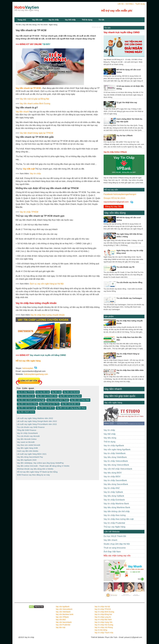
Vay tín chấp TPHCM (29, 212)
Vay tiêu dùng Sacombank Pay (30, 456)
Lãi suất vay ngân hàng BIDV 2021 (32, 453)
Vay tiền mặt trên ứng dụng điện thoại (71, 408)
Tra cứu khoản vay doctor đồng (129, 282)
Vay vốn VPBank (62, 617)
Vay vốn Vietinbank (63, 612)
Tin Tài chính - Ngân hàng (48, 25)
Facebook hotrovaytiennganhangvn (120, 194)
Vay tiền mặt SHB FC (46, 408)
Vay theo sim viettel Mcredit (29, 444)
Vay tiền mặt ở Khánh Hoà (47, 396)
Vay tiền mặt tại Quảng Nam (70, 396)
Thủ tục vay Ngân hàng (114, 527)
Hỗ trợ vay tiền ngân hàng (28, 361)
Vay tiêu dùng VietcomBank (116, 465)
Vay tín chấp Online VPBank (115, 152)
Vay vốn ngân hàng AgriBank (117, 449)
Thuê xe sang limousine (115, 548)
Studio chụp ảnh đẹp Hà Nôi (117, 544)
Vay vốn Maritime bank (65, 614)
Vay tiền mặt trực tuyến (27, 408)
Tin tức (107, 28)
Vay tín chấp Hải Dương (104, 625)
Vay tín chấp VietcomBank (116, 461)
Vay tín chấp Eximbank (114, 500)
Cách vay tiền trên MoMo (28, 450)
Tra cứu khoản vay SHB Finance (31, 427)
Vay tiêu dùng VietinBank (115, 457)
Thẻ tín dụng (87, 20)
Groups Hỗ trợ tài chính (114, 198)
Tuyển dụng (140, 4)
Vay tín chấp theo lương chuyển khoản (48, 315)
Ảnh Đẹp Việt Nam (112, 552)
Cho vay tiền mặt (43, 392)
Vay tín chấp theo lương (115, 515)
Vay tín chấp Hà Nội (102, 607)
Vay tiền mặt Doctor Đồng (28, 404)
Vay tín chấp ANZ (112, 488)
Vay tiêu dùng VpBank (114, 496)
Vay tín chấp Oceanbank (27, 433)
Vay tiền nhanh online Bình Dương (35, 104)
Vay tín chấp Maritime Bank (116, 504)
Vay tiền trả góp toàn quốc (120, 396)
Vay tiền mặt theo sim (26, 396)
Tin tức (101, 20)
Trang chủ (22, 20)
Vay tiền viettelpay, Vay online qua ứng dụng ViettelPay (40, 461)
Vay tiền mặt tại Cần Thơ (49, 404)
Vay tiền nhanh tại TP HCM (28, 88)
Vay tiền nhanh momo (26, 412)
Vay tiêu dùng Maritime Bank (117, 507)
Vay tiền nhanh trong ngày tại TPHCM (36, 133)
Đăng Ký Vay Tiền (114, 207)
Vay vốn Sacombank (64, 622)
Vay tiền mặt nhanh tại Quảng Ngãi (31, 400)
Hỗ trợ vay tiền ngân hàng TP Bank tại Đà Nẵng (37, 470)
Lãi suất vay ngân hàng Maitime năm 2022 (35, 418)
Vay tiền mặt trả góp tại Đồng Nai (34, 99)
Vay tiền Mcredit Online (27, 438)
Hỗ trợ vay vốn (111, 190)
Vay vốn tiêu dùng (29, 25)
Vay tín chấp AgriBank (114, 446)
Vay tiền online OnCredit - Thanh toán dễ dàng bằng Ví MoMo (43, 464)
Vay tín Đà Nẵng (101, 630)
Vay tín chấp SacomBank (115, 480)
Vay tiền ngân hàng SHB (27, 447)
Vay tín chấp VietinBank (115, 453)
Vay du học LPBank (125, 136)
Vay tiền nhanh (22, 112)
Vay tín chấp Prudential (114, 523)
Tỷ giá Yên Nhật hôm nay (127, 102)
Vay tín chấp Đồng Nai (103, 614)
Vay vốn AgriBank (63, 607)
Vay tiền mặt (37, 20)
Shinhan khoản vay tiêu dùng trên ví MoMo (35, 467)
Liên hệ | (121, 4)
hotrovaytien (28, 368)
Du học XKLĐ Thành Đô (115, 536)
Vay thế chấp (70, 20)
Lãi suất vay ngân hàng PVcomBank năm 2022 (37, 424)
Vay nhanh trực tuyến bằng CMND (122, 32)
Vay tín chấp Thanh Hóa (104, 633)
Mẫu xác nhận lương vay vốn (117, 556)
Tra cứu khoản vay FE (126, 267)
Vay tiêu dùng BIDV (113, 473)
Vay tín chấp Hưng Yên (103, 622)
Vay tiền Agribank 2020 (27, 458)
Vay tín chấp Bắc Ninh (103, 620)
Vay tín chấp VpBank (113, 492)
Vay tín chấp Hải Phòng (104, 627)
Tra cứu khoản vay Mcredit (28, 435)
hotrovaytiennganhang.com (36, 374)
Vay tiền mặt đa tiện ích (70, 404)
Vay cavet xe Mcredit (26, 441)
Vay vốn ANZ (61, 620)
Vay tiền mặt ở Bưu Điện (80, 400)
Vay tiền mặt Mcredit (71, 392)
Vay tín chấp (54, 20)
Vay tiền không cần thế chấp (117, 511)
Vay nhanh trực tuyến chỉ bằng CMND (48, 355)
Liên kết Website (112, 532)
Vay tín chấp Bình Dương (104, 612)
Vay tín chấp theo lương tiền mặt (119, 519)
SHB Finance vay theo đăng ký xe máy (33, 473)
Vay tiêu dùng (110, 438)
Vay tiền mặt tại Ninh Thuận (58, 400)
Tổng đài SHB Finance (27, 430)
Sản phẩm (109, 316)
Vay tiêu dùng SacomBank (116, 484)
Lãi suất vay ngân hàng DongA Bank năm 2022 (37, 421)
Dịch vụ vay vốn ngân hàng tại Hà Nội (47, 284)
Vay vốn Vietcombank (64, 609)
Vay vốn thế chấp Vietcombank (118, 469)
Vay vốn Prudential (63, 625)
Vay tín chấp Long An (103, 617)
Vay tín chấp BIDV (112, 477)
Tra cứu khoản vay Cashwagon (129, 298)
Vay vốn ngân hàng (113, 403)
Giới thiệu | (130, 4)
